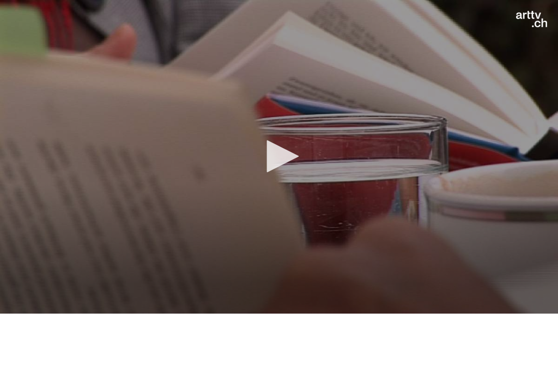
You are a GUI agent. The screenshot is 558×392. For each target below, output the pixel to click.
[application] (279, 157)
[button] (279, 156)
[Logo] (532, 19)
